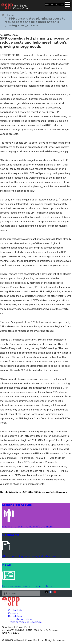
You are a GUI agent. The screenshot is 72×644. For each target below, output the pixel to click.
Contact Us (15, 610)
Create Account (51, 4)
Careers (13, 613)
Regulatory (15, 616)
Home (8, 15)
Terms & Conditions (21, 619)
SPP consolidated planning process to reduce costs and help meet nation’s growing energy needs (35, 22)
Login (61, 4)
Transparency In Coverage (25, 622)
